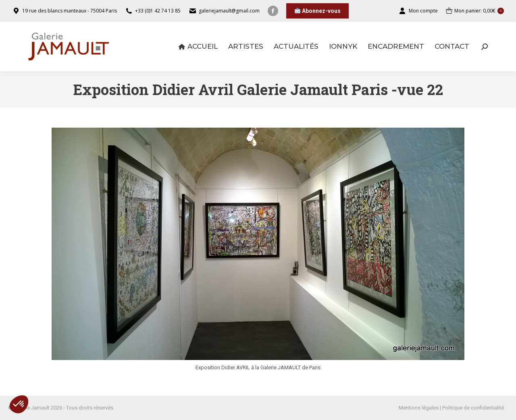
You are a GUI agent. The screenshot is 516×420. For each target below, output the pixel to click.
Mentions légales (419, 408)
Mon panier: (475, 11)
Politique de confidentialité (473, 408)
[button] (19, 404)
